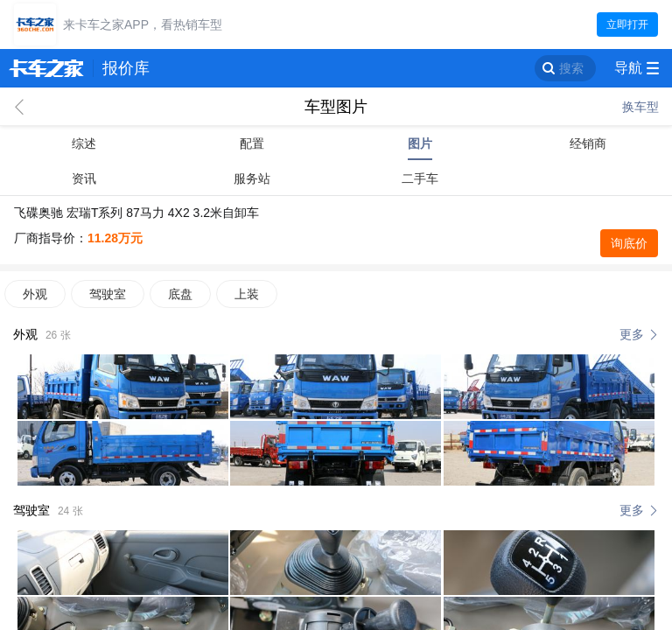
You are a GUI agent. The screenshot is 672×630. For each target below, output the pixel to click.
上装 (247, 294)
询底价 (629, 243)
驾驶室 (108, 294)
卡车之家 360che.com (46, 68)
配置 (252, 143)
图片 (420, 143)
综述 (84, 143)
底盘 (180, 294)
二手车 (420, 178)
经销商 (588, 143)
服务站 (252, 178)
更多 (632, 334)
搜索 (571, 68)
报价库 (126, 68)
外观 (35, 294)
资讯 (84, 178)
